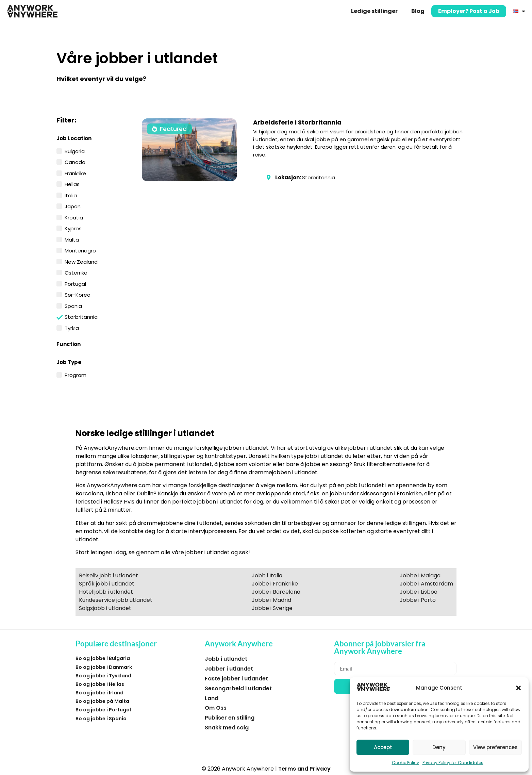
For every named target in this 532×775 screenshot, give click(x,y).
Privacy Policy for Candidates (453, 763)
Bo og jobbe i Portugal (103, 710)
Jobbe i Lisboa (419, 592)
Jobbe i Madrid (271, 600)
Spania (73, 306)
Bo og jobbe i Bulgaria (103, 658)
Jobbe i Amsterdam (426, 584)
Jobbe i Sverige (272, 608)
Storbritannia (81, 317)
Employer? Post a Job (469, 11)
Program (76, 375)
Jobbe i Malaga (420, 575)
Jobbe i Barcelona (276, 592)
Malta (72, 239)
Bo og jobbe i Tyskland (103, 676)
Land (212, 698)
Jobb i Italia (267, 575)
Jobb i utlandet (226, 659)
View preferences (495, 747)
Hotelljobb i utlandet (106, 592)
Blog (418, 11)
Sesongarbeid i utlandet (238, 688)
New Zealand (81, 261)
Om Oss (216, 708)
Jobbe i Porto (418, 600)
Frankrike (75, 173)
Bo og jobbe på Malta (102, 701)
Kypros (73, 228)
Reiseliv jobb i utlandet (109, 575)
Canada (75, 162)
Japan (73, 206)
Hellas (72, 184)
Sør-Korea (78, 294)
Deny (439, 747)
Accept (383, 747)
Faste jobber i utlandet (236, 679)
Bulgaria (75, 151)
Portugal (75, 283)
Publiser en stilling (230, 718)
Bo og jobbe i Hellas (100, 684)
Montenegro (80, 250)
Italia (71, 195)
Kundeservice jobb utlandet (116, 600)
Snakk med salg (227, 728)
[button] (518, 688)
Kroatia (74, 217)
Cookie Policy (405, 763)
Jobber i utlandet (229, 669)
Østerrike (76, 272)
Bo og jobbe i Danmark (104, 667)
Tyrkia (72, 328)
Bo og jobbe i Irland (99, 693)
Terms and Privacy (304, 769)
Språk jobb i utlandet (107, 584)
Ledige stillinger (374, 11)
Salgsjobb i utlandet (105, 608)
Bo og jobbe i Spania (101, 719)
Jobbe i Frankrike (275, 584)
